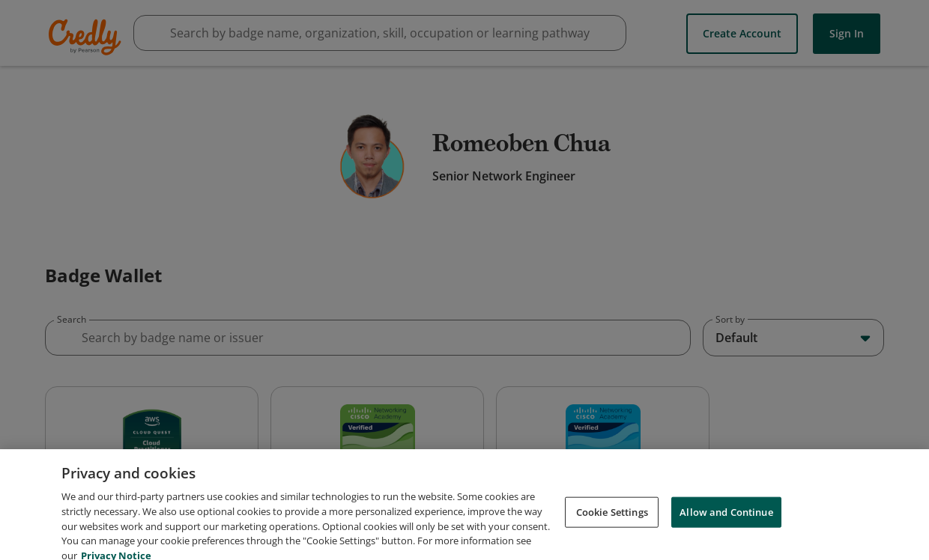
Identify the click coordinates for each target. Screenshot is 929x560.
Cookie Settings (612, 542)
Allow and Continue (726, 542)
